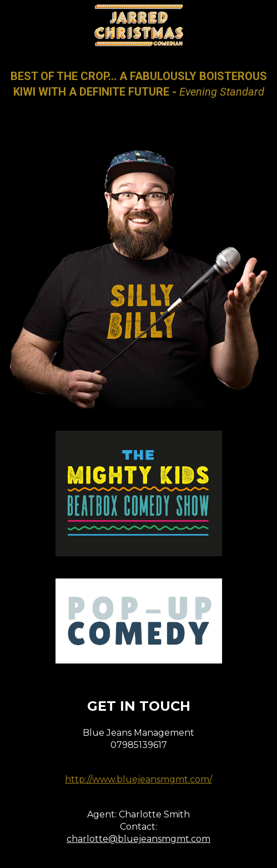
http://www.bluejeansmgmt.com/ (138, 779)
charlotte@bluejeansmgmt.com (138, 839)
